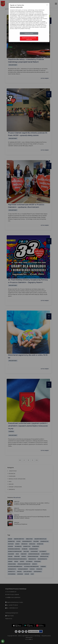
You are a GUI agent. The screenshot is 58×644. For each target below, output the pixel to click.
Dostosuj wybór (29, 33)
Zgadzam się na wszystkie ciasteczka (29, 39)
